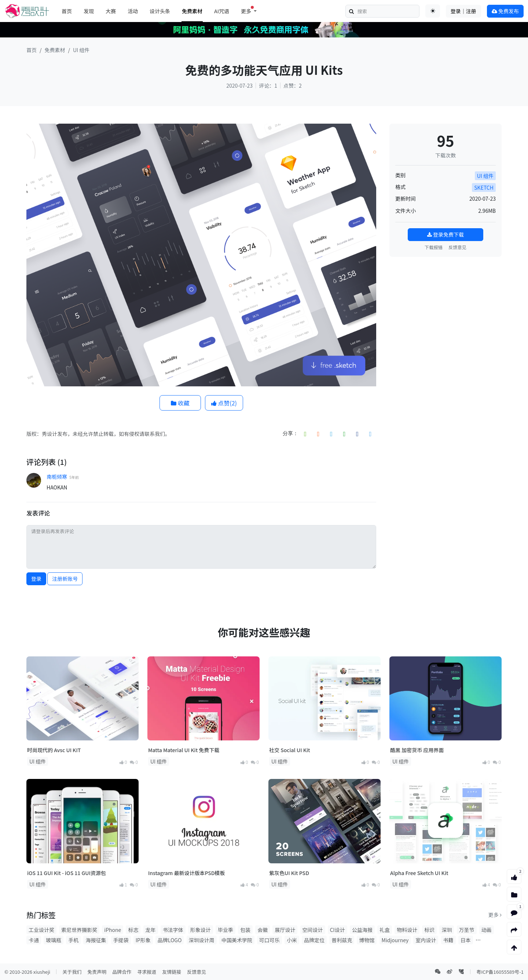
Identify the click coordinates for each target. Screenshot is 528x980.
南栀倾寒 (57, 477)
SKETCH (484, 187)
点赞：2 (293, 85)
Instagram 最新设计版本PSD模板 (187, 873)
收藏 (180, 403)
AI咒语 (222, 11)
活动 (133, 11)
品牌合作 (122, 972)
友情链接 (172, 972)
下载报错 (434, 247)
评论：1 (268, 85)
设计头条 (160, 11)
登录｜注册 (463, 11)
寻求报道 (147, 972)
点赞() (224, 403)
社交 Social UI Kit (290, 750)
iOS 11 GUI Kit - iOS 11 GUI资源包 (67, 873)
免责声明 (97, 972)
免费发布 (505, 11)
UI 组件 (81, 50)
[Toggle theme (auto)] (433, 11)
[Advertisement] (445, 309)
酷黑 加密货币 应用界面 (417, 750)
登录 (36, 579)
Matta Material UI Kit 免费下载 (184, 750)
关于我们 (72, 972)
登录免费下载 (445, 234)
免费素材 (192, 11)
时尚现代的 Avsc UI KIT (54, 750)
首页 (67, 11)
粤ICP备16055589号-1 (500, 972)
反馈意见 (457, 247)
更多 (495, 915)
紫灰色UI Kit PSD (289, 873)
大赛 (111, 11)
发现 (89, 11)
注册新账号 (65, 579)
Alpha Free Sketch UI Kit (419, 873)
